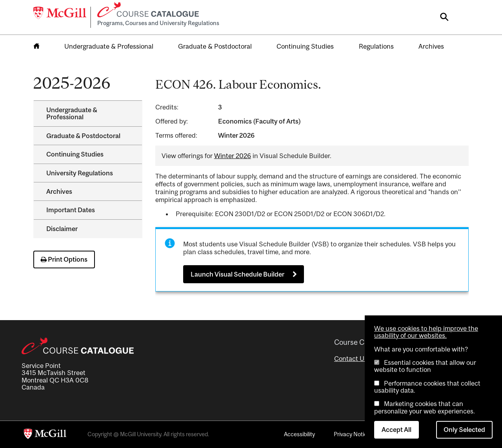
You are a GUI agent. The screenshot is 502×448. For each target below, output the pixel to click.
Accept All (397, 430)
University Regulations (80, 173)
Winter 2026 (233, 156)
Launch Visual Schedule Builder (237, 274)
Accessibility (299, 434)
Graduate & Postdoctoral (215, 46)
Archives (431, 46)
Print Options (64, 259)
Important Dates (71, 210)
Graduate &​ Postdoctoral (83, 136)
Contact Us (351, 359)
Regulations (376, 46)
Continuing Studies (305, 46)
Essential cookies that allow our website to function (425, 366)
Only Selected (464, 430)
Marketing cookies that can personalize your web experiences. (425, 407)
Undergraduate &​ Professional (72, 113)
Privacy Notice (352, 434)
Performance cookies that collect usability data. (427, 387)
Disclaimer (62, 229)
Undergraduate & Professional (109, 46)
